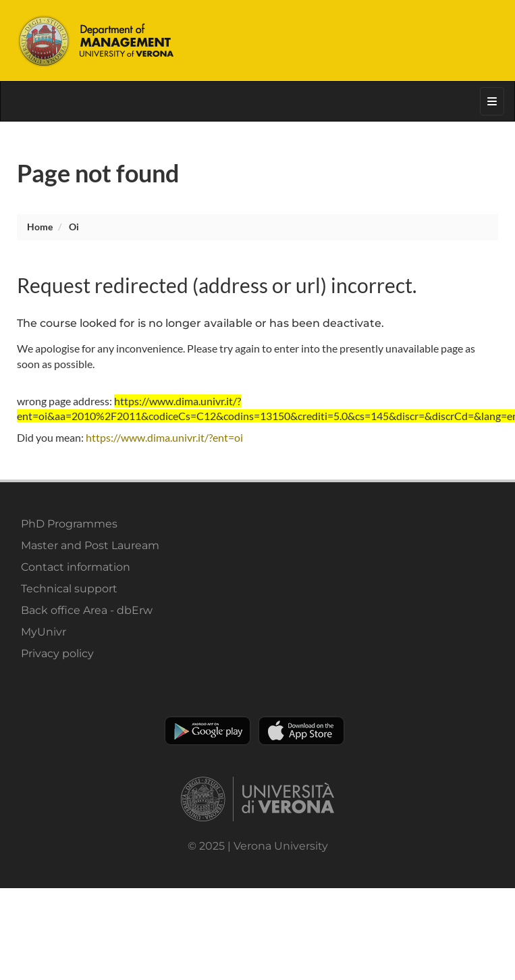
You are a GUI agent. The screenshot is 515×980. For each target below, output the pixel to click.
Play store (208, 731)
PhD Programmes (69, 524)
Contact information (76, 567)
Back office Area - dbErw (87, 610)
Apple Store (301, 731)
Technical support (69, 589)
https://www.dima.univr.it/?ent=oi (164, 437)
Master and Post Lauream (90, 545)
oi (74, 227)
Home (40, 227)
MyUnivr (44, 632)
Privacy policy (57, 653)
